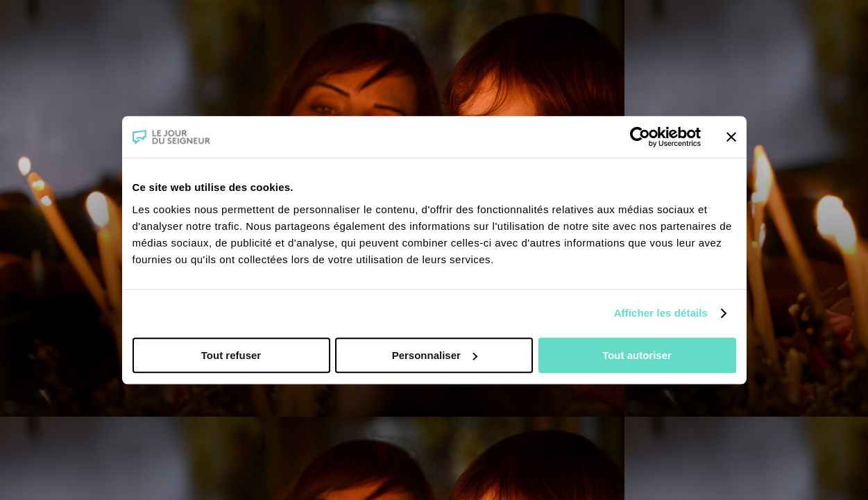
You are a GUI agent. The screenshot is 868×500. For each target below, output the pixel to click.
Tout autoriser (637, 355)
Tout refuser (231, 355)
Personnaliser (435, 355)
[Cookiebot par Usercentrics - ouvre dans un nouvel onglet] (640, 137)
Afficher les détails (661, 313)
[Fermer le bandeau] (731, 137)
